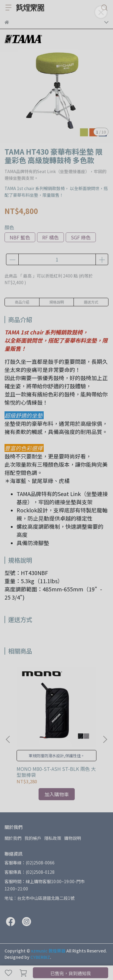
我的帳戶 (33, 838)
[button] (105, 739)
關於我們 (13, 838)
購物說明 (73, 838)
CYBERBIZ (40, 957)
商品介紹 (22, 302)
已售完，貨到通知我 (71, 973)
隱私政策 (53, 838)
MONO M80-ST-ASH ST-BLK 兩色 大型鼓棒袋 (56, 772)
